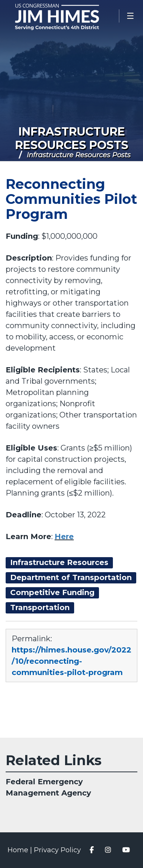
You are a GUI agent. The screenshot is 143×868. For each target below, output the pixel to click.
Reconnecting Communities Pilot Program (71, 199)
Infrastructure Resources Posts (72, 138)
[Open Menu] (131, 16)
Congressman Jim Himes (68, 17)
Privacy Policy (57, 850)
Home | (21, 850)
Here (64, 536)
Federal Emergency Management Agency (48, 787)
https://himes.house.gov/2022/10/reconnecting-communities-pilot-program (71, 661)
